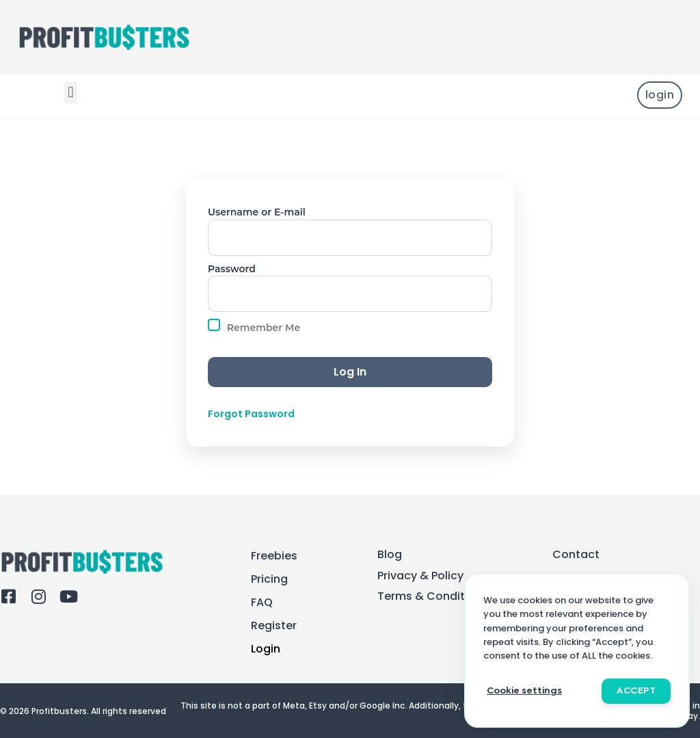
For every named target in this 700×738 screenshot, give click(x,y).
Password (232, 269)
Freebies (274, 556)
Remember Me (254, 326)
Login (266, 649)
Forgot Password (251, 414)
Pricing (269, 579)
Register (274, 626)
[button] (71, 93)
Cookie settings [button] (524, 691)
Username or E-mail (257, 212)
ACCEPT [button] (636, 691)
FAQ (262, 603)
